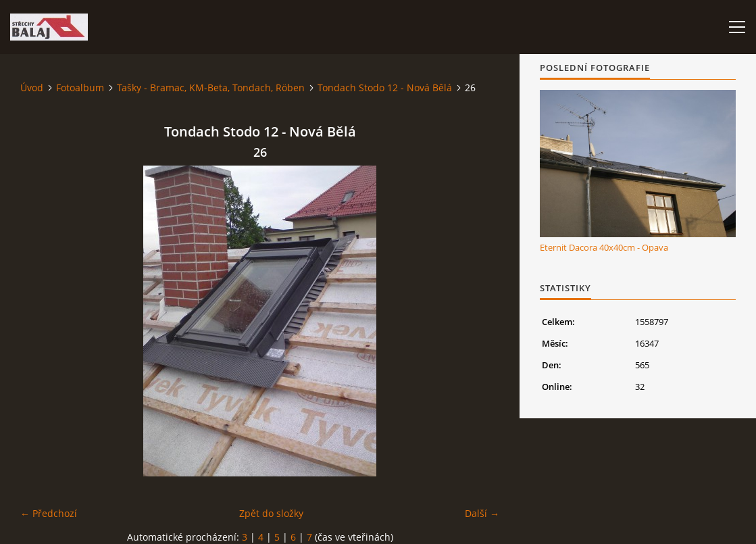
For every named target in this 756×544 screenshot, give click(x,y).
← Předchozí (49, 513)
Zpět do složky (271, 513)
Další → (482, 513)
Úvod (32, 88)
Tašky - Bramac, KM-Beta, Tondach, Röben (211, 88)
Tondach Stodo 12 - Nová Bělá (385, 88)
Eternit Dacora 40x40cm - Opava (604, 247)
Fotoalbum (80, 88)
